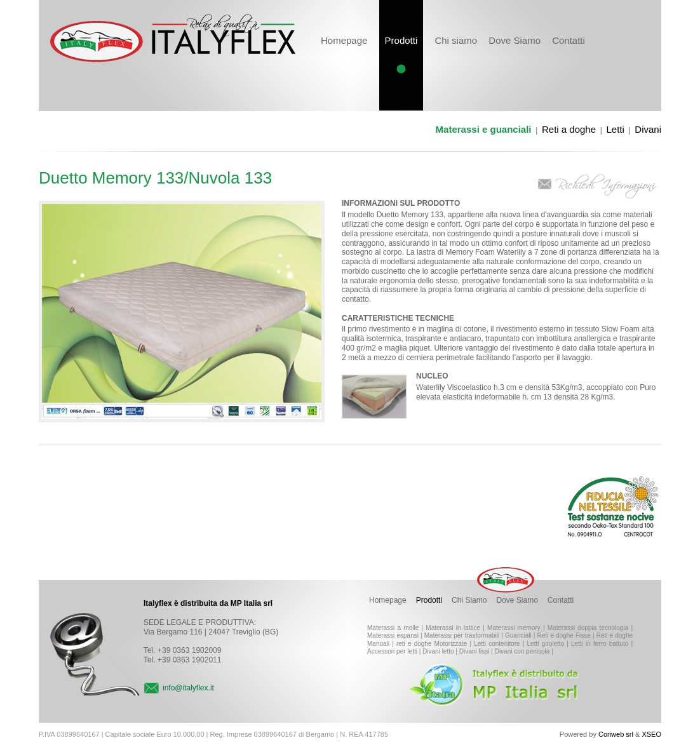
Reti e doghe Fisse (564, 635)
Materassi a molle (393, 628)
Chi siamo (456, 40)
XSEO (651, 734)
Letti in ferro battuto (600, 644)
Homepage (344, 40)
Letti (616, 129)
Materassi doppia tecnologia (588, 628)
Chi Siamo (469, 600)
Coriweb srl (616, 734)
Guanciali (518, 635)
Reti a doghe (569, 129)
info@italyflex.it (188, 688)
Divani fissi (475, 651)
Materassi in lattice (453, 628)
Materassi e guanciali (484, 129)
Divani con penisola (522, 651)
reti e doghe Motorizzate (432, 644)
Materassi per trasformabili (462, 635)
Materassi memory (514, 628)
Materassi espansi (393, 635)
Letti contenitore (497, 644)
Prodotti (429, 600)
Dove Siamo (515, 40)
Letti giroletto (546, 644)
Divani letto (438, 651)
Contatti (569, 40)
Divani (648, 129)
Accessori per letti (392, 651)
